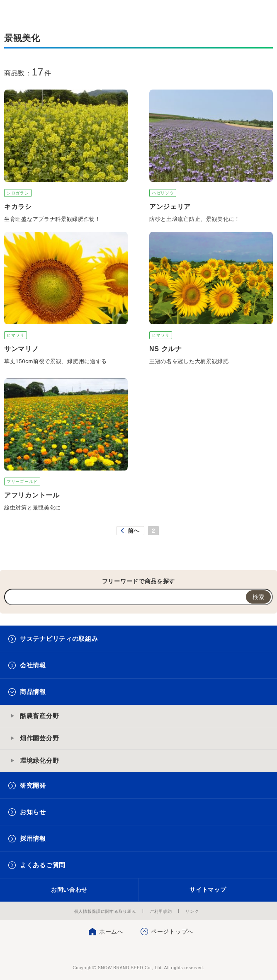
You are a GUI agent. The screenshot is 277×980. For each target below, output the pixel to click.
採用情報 (33, 838)
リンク (192, 911)
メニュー (264, 11)
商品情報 (33, 692)
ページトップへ (172, 931)
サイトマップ (208, 890)
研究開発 (33, 785)
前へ (134, 531)
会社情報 (33, 665)
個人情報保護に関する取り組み (105, 911)
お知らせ (33, 812)
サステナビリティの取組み (59, 639)
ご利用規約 (161, 911)
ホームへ (111, 931)
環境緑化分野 (39, 760)
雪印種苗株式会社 (139, 951)
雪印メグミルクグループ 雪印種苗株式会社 (23, 12)
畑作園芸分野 (39, 738)
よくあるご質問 (43, 865)
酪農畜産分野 (39, 716)
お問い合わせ (69, 890)
